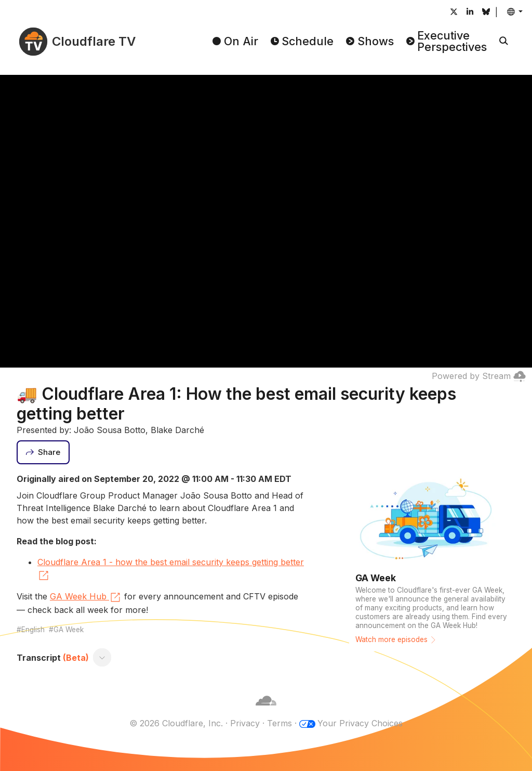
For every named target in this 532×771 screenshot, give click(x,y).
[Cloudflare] (266, 711)
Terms (280, 723)
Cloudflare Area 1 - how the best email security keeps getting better (171, 569)
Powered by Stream (479, 376)
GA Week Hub (86, 597)
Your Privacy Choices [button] (360, 723)
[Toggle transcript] (102, 658)
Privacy (245, 723)
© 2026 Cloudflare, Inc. (176, 723)
